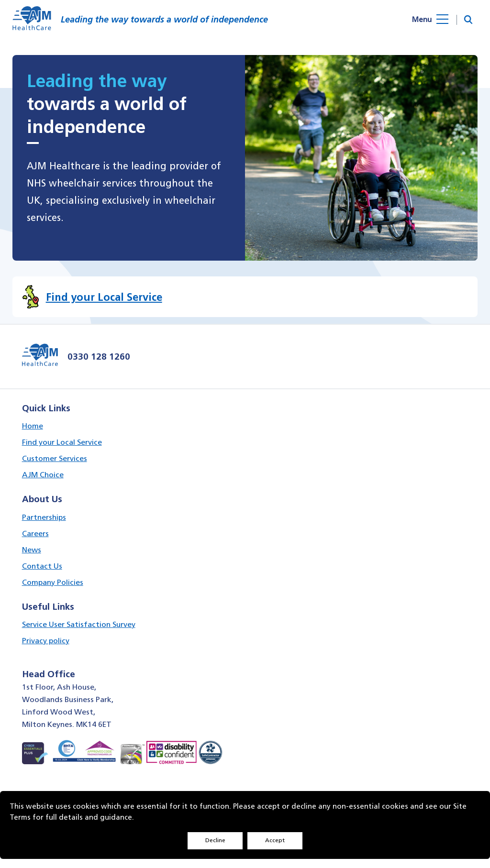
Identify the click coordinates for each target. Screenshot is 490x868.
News (32, 550)
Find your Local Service (62, 442)
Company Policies (53, 582)
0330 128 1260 (99, 356)
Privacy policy (46, 641)
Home (33, 426)
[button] (468, 20)
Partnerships (44, 517)
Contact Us (42, 566)
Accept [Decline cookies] (275, 840)
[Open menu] (438, 20)
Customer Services (55, 458)
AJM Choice (43, 475)
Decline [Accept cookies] (215, 840)
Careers (35, 533)
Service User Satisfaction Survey (79, 624)
